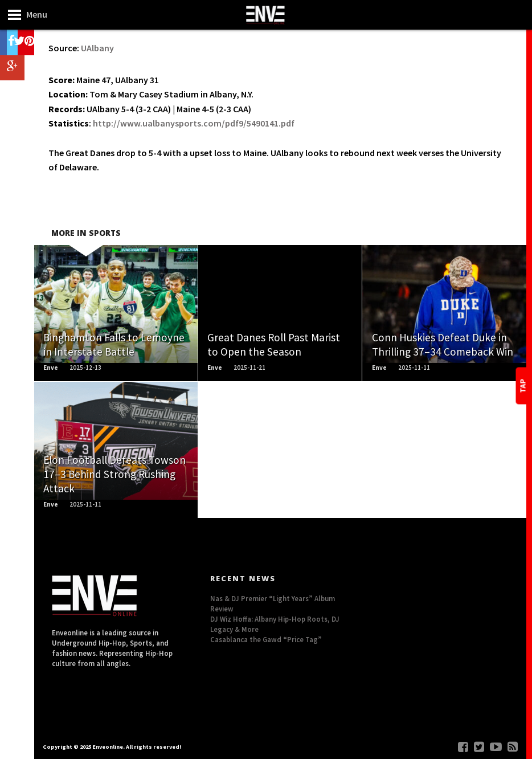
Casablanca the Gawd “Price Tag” (266, 639)
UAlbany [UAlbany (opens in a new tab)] (97, 48)
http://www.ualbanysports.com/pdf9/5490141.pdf (194, 123)
